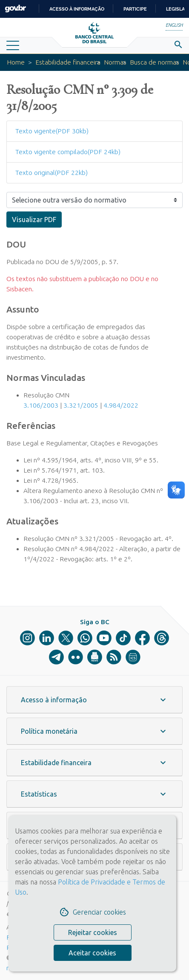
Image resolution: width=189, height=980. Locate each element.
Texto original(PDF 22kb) (52, 173)
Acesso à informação (77, 9)
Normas (115, 62)
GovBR (15, 9)
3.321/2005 (81, 405)
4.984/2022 (121, 405)
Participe (135, 9)
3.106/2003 (41, 405)
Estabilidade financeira (68, 62)
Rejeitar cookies (93, 932)
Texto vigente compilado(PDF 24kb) (68, 152)
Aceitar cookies (92, 953)
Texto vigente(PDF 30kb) (52, 131)
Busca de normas (155, 62)
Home (16, 62)
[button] (94, 700)
